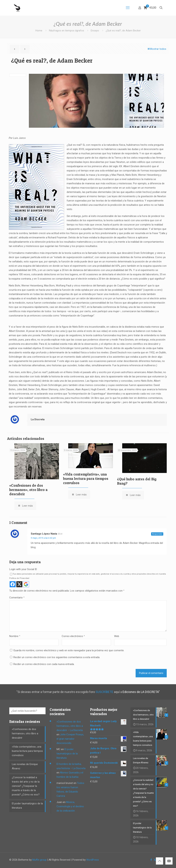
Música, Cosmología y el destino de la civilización (70, 806)
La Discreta (38, 419)
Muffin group (39, 860)
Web (117, 636)
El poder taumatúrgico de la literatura (27, 806)
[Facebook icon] (151, 860)
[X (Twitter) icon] (155, 860)
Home (39, 31)
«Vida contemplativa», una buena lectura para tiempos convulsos (86, 479)
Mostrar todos (157, 49)
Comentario (17, 598)
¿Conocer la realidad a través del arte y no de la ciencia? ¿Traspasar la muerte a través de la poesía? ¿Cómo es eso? (26, 786)
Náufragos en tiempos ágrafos (67, 31)
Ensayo (95, 31)
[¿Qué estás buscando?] (27, 711)
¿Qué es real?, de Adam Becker (123, 31)
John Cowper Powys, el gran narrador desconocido (70, 739)
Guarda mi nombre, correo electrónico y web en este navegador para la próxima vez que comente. (69, 650)
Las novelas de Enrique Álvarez (25, 766)
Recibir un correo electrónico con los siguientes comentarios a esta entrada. (57, 657)
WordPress (93, 860)
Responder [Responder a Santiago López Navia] (157, 534)
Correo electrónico (73, 636)
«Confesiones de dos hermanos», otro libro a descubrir (28, 490)
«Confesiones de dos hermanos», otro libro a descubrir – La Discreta (70, 726)
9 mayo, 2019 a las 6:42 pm (43, 538)
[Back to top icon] (159, 861)
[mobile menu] (128, 8)
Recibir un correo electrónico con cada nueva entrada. (44, 664)
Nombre (15, 636)
